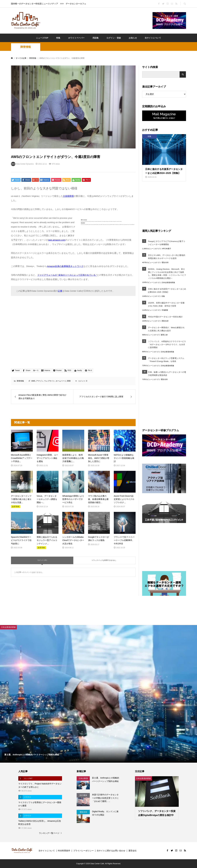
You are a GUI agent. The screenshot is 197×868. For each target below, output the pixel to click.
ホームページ (61, 381)
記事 (60, 291)
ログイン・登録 (114, 38)
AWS (33, 381)
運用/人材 (164, 335)
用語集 (96, 38)
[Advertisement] (96, 20)
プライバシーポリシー (84, 851)
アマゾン (40, 381)
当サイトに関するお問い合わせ (111, 851)
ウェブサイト (49, 381)
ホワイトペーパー (76, 38)
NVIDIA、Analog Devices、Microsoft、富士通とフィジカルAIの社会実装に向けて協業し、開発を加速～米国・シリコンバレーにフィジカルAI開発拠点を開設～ (167, 274)
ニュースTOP (42, 38)
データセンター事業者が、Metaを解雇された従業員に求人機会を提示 (166, 329)
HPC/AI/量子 (167, 249)
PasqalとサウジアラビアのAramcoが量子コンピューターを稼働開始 (167, 243)
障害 (69, 381)
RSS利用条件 (64, 851)
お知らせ (133, 38)
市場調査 (165, 310)
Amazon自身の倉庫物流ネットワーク (65, 266)
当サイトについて (153, 38)
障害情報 (26, 47)
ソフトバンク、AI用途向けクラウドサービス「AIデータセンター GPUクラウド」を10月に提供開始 (167, 344)
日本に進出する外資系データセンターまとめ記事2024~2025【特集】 (167, 291)
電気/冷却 (165, 262)
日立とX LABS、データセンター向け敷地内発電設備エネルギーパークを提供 (167, 257)
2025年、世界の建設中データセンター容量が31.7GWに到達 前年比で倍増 (166, 304)
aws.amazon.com (57, 240)
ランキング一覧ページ (49, 833)
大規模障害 (68, 196)
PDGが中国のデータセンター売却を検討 (165, 317)
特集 (58, 38)
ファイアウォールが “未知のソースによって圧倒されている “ (67, 275)
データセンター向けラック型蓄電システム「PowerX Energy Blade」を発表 (166, 360)
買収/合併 (165, 321)
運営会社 (133, 851)
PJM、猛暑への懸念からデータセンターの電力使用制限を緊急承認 (167, 374)
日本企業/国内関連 (168, 282)
